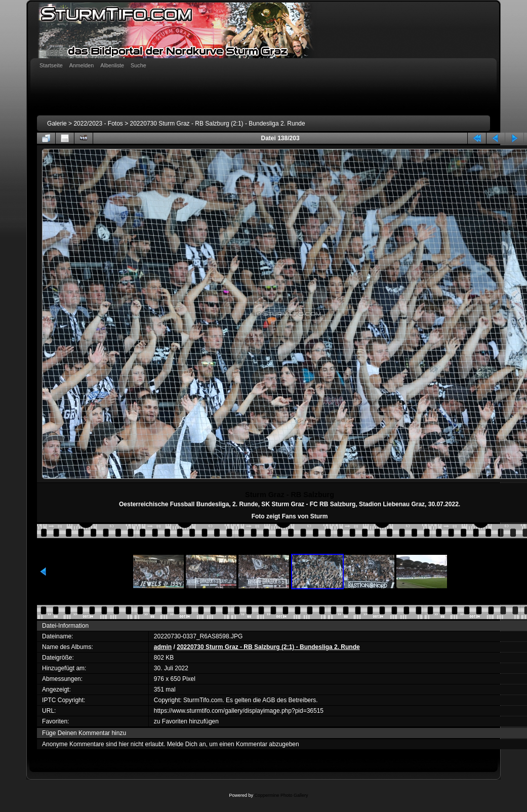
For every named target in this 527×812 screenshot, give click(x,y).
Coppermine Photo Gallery (281, 795)
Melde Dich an (187, 744)
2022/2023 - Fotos (98, 124)
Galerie (57, 124)
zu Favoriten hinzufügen (186, 721)
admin (163, 647)
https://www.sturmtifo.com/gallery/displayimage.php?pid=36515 (239, 711)
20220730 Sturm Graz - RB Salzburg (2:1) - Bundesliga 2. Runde (218, 124)
